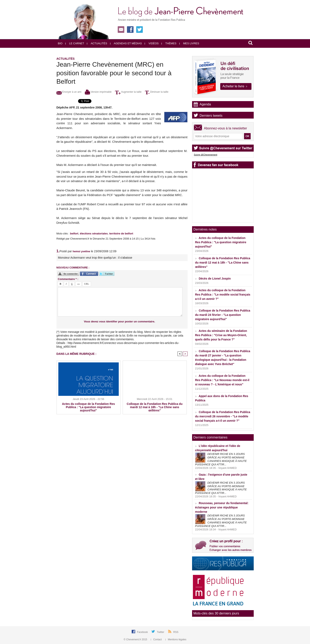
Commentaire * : (68, 279)
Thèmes (169, 43)
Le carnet (75, 43)
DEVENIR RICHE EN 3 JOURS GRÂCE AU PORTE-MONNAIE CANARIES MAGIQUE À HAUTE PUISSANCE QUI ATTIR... (221, 459)
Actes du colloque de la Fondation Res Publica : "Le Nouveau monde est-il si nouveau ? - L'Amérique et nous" (222, 380)
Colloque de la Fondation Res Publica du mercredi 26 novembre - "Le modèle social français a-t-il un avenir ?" (223, 416)
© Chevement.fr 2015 (136, 639)
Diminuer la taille (157, 92)
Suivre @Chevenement (206, 155)
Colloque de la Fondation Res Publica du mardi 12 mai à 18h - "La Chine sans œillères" (155, 407)
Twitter (161, 632)
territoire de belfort (121, 234)
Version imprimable (98, 92)
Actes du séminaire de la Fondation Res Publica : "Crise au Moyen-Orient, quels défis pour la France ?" (221, 335)
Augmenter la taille (128, 92)
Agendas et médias (126, 43)
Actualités (97, 43)
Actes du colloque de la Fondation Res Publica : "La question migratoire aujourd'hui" (88, 407)
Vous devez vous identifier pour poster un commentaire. (119, 321)
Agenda (205, 104)
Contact (157, 639)
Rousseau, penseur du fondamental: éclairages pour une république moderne (222, 507)
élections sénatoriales (94, 234)
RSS (176, 632)
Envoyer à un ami (69, 92)
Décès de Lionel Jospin (215, 279)
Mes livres (189, 43)
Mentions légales (176, 639)
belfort (74, 234)
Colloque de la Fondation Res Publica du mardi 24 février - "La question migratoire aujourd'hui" (223, 315)
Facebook (143, 632)
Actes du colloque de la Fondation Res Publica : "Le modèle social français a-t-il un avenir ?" (223, 295)
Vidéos (152, 43)
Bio (60, 43)
